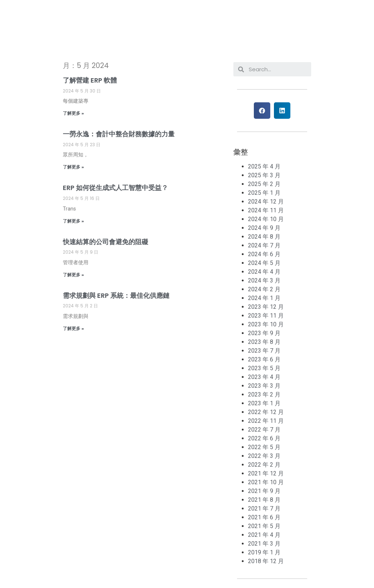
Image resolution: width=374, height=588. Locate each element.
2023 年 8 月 (264, 342)
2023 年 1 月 (264, 403)
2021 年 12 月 (266, 473)
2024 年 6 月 (264, 254)
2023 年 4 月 (264, 377)
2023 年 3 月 (264, 386)
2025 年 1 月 (264, 193)
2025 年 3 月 (264, 175)
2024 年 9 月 (264, 228)
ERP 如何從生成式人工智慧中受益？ (115, 188)
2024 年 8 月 (264, 237)
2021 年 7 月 (264, 509)
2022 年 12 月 (266, 412)
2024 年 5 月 (264, 263)
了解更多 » (73, 113)
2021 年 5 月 (264, 526)
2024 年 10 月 (266, 219)
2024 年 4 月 (264, 272)
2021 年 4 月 (264, 535)
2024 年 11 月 (266, 210)
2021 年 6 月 (264, 517)
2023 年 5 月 (264, 368)
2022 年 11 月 (266, 421)
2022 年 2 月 (264, 465)
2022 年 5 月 (264, 447)
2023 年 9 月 (264, 333)
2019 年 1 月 (264, 552)
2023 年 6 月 (264, 359)
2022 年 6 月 (264, 438)
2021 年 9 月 (264, 491)
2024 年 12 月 (266, 202)
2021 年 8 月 (264, 500)
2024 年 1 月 (264, 298)
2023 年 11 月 (266, 316)
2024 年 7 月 (264, 245)
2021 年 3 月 (264, 544)
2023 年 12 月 (266, 307)
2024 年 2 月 (264, 289)
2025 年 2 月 (264, 184)
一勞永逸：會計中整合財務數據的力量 (119, 134)
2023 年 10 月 (266, 324)
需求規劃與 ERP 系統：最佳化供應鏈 (116, 295)
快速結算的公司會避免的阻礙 (106, 242)
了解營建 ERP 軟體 (90, 80)
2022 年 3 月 (264, 456)
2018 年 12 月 (266, 561)
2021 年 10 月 (266, 482)
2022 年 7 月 (264, 430)
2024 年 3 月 (264, 280)
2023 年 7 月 (264, 351)
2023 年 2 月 (264, 394)
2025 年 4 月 (264, 166)
